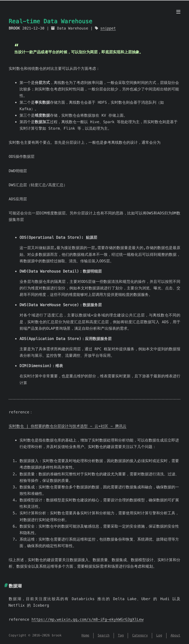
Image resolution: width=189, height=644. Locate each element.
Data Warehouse (73, 28)
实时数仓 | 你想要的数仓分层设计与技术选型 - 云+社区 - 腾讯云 (68, 426)
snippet (108, 28)
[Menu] (178, 12)
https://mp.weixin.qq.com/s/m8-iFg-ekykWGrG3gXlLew (87, 619)
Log (159, 635)
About (175, 635)
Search (103, 635)
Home (85, 635)
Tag (121, 635)
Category (140, 635)
